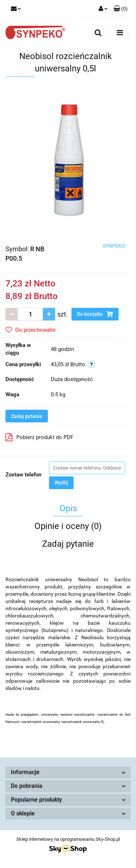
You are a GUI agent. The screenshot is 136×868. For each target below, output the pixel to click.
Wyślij (61, 483)
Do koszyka (95, 314)
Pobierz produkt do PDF (39, 437)
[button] (121, 9)
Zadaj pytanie (27, 416)
